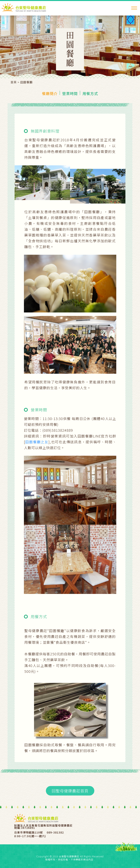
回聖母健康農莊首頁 (70, 791)
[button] (39, 710)
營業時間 (70, 93)
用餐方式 (90, 93)
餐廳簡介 (50, 93)
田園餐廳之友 (37, 442)
